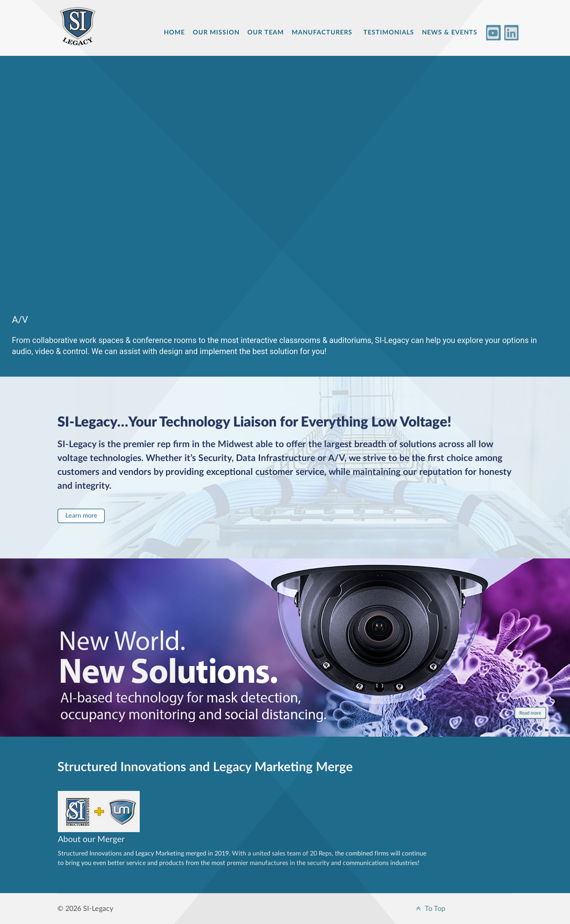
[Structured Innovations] (81, 32)
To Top (429, 909)
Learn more (81, 516)
